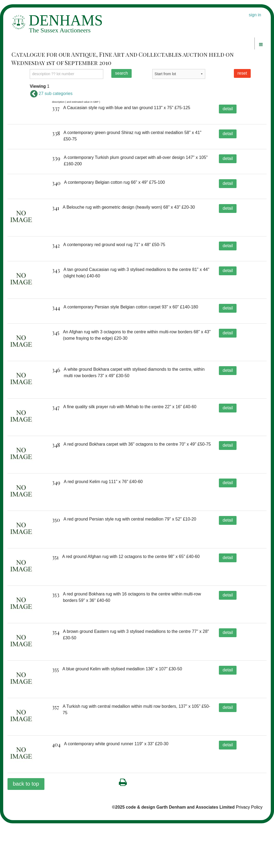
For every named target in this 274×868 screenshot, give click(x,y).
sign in (255, 15)
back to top (26, 828)
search (121, 73)
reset (242, 73)
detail (228, 109)
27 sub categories (51, 93)
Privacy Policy (249, 852)
